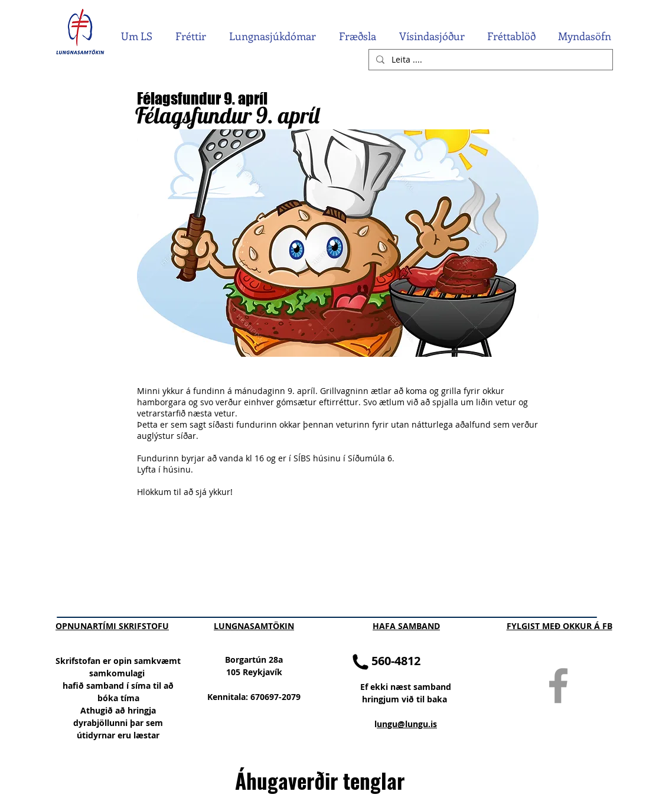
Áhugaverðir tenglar (320, 780)
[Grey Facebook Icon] (558, 686)
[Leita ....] (490, 60)
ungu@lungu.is (407, 724)
